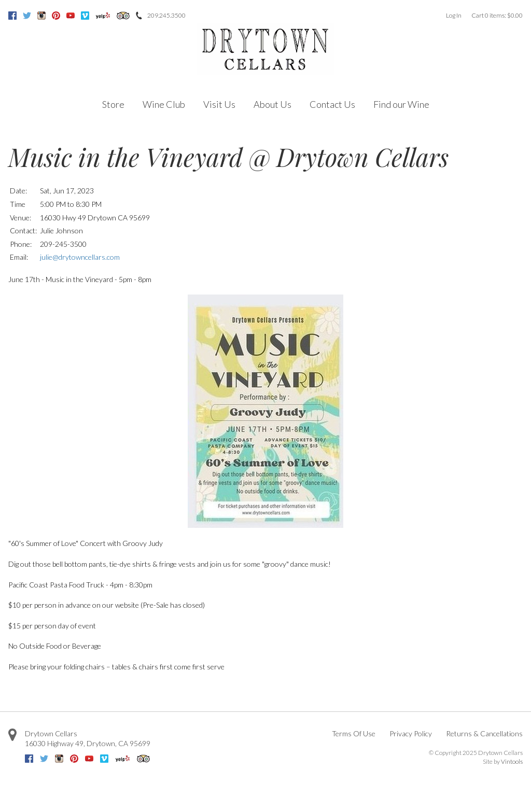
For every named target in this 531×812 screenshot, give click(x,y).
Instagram (41, 16)
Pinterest (56, 16)
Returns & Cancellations (484, 733)
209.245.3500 (166, 15)
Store (113, 104)
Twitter (27, 16)
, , (88, 743)
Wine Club (164, 104)
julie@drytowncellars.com (80, 257)
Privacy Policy (411, 733)
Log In (454, 15)
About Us (273, 104)
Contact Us (332, 104)
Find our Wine (401, 104)
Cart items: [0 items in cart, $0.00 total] (497, 15)
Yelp (103, 16)
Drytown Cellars (51, 733)
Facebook (12, 16)
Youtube (71, 16)
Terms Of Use (354, 733)
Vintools (512, 761)
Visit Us (219, 104)
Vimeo (85, 16)
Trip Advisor (123, 16)
